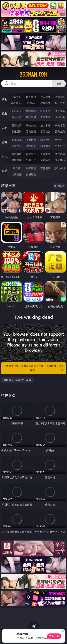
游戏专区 (60, 97)
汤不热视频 (60, 168)
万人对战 (45, 97)
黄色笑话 (45, 160)
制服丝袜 (17, 131)
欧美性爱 (60, 125)
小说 (5, 157)
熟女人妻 (17, 117)
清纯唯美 (31, 146)
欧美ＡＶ (45, 111)
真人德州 (31, 97)
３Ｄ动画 (60, 111)
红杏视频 (17, 174)
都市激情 (17, 154)
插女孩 (17, 168)
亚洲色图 (31, 140)
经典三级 (31, 131)
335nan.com (34, 75)
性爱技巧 (60, 160)
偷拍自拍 (31, 125)
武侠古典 (60, 154)
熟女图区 (45, 146)
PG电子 (17, 97)
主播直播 (45, 117)
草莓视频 (45, 168)
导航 (5, 171)
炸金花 (31, 103)
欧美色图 (45, 140)
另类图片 (60, 146)
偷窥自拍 (17, 140)
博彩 (5, 99)
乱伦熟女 (45, 131)
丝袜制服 (31, 117)
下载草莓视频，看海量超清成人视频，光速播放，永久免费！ (34, 368)
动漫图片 (60, 140)
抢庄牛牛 (60, 103)
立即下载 (54, 636)
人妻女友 (45, 154)
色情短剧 (31, 174)
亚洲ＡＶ (17, 111)
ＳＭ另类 (60, 117)
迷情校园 (17, 160)
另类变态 (60, 131)
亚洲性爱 (17, 125)
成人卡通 (45, 125)
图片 (5, 142)
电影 (5, 128)
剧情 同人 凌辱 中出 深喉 (17, 380)
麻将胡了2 (17, 103)
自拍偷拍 (31, 111)
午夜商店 (31, 168)
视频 (5, 114)
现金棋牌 (45, 103)
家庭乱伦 (31, 154)
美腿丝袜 (17, 146)
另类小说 (31, 160)
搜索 (59, 84)
